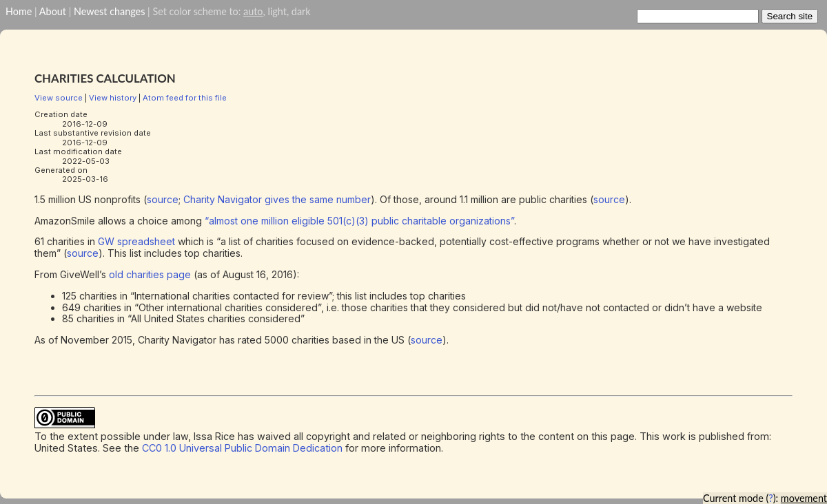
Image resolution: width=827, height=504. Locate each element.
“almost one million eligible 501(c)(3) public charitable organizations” (359, 221)
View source (59, 98)
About (53, 11)
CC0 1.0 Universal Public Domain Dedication (242, 448)
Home (19, 11)
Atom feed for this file (185, 98)
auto (253, 11)
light (277, 11)
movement (804, 498)
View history (113, 98)
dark (301, 11)
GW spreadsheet (136, 241)
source (163, 199)
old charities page (150, 274)
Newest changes (109, 11)
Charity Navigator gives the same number (277, 199)
